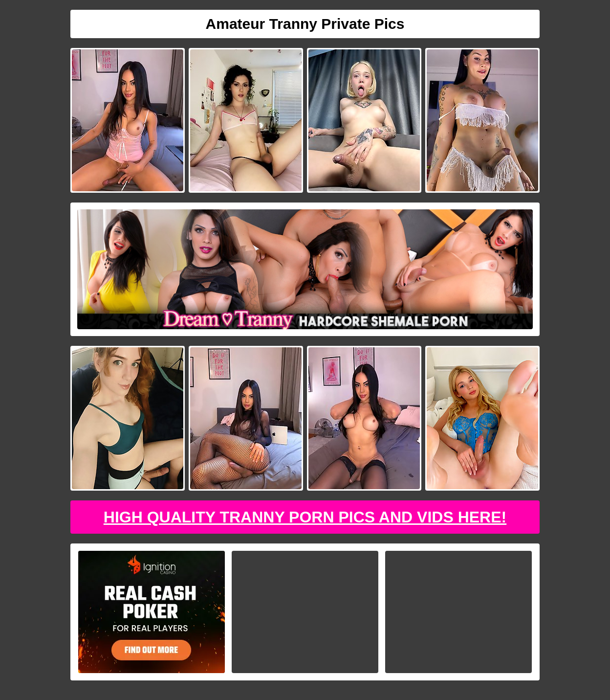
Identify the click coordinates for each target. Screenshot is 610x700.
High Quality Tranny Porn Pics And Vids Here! (305, 517)
